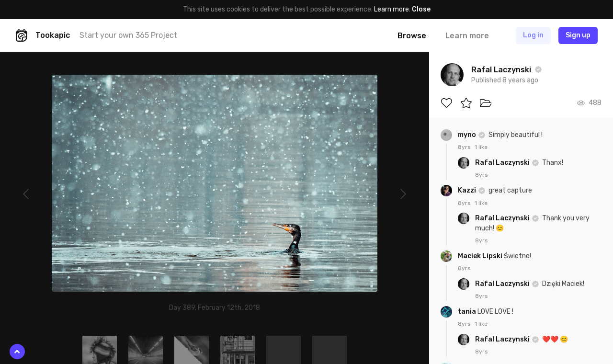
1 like (481, 147)
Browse (412, 36)
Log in (533, 35)
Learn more (392, 9)
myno (468, 135)
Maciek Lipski (481, 256)
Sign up (578, 35)
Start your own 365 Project (128, 35)
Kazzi (468, 190)
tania (468, 312)
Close (421, 9)
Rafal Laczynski (503, 163)
